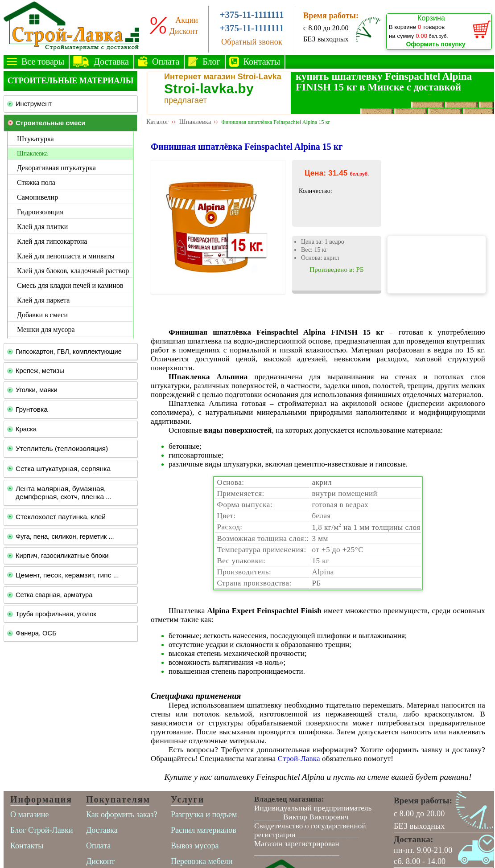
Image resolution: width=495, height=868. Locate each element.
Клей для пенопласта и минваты (66, 256)
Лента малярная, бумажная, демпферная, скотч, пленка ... (64, 493)
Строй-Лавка (299, 759)
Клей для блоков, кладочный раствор (73, 271)
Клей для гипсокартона (52, 241)
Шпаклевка (32, 153)
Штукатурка (35, 139)
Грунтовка (32, 409)
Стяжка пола (36, 182)
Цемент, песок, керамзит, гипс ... (67, 575)
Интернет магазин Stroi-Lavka (223, 77)
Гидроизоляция (40, 212)
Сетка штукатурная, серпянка (63, 469)
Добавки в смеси (42, 315)
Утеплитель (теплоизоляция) (62, 448)
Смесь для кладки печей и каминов (70, 285)
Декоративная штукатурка (56, 168)
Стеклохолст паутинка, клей (61, 517)
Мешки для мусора (46, 330)
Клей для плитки (42, 227)
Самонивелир (37, 197)
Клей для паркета (43, 300)
